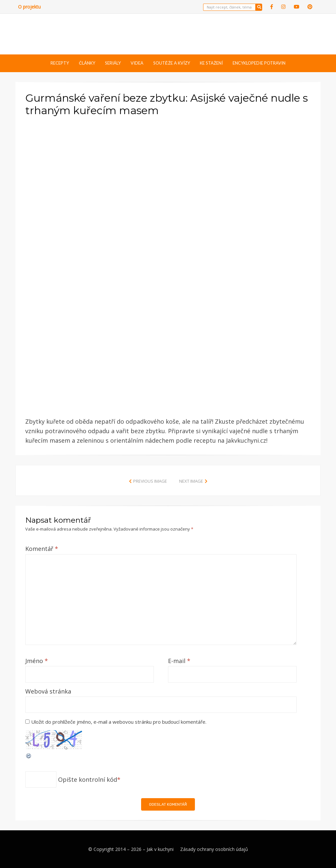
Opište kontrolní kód (88, 779)
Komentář (42, 549)
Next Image (191, 481)
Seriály (113, 63)
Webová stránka (48, 691)
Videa (137, 63)
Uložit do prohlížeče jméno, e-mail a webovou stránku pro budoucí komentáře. (119, 722)
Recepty (60, 63)
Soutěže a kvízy (172, 63)
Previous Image (150, 481)
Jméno (37, 661)
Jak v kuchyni (160, 849)
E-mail (179, 661)
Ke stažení (211, 63)
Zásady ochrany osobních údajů (214, 849)
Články (87, 63)
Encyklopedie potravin (259, 63)
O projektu (29, 7)
